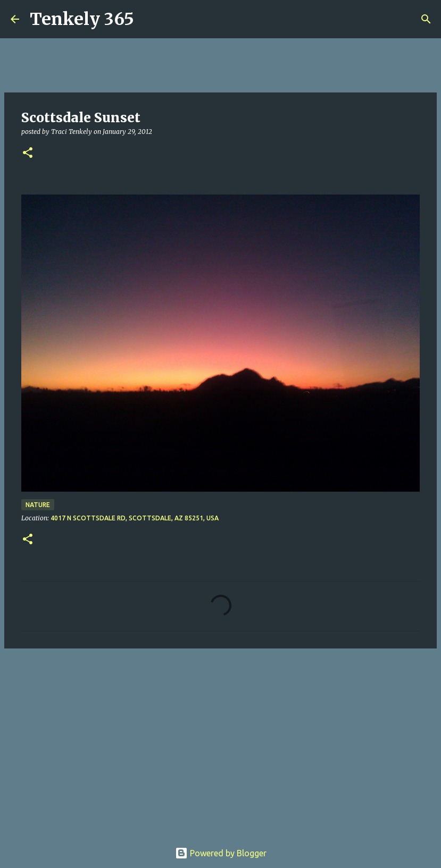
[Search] (149, 19)
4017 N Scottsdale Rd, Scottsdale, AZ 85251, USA (135, 518)
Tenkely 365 (82, 19)
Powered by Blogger (221, 853)
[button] (28, 153)
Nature (38, 505)
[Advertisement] (221, 739)
